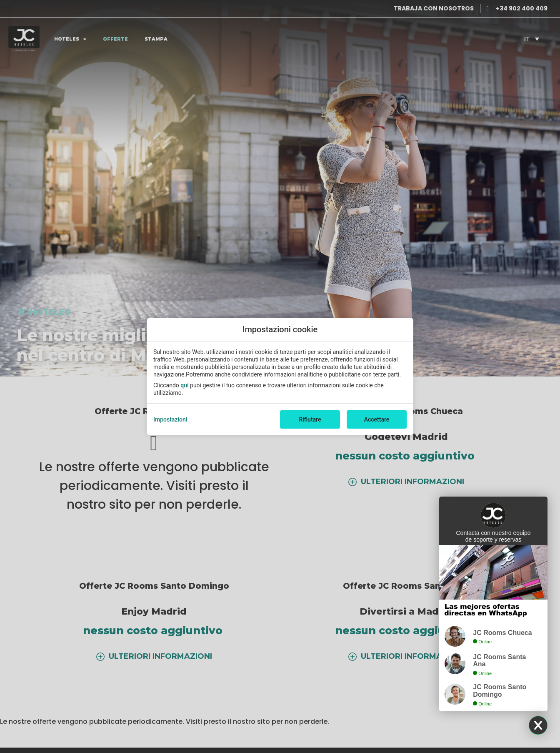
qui (184, 385)
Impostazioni (170, 419)
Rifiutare (310, 419)
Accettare (377, 419)
